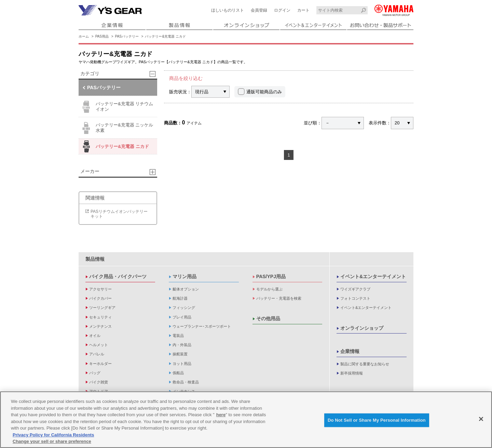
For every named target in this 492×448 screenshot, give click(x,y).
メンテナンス (100, 326)
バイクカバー (100, 298)
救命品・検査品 (186, 382)
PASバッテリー (127, 36)
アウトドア (99, 391)
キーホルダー (100, 364)
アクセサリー (100, 289)
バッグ (95, 373)
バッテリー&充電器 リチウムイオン (117, 107)
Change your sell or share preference (52, 443)
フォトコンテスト (355, 298)
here (221, 416)
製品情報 (95, 259)
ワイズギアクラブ (355, 289)
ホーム (84, 36)
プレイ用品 (182, 317)
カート (303, 10)
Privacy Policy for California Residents (53, 436)
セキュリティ (100, 317)
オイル (95, 336)
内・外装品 (182, 345)
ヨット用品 (182, 364)
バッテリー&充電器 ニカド (165, 36)
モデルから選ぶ (269, 289)
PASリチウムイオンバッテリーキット (119, 214)
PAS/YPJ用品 (271, 276)
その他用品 (268, 318)
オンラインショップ (362, 328)
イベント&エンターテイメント (373, 276)
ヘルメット (99, 345)
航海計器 (180, 298)
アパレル (97, 354)
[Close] (481, 421)
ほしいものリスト (228, 10)
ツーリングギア (102, 308)
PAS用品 (102, 36)
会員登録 (259, 10)
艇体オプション (186, 289)
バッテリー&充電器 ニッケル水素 (117, 128)
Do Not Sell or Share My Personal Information (377, 422)
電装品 (178, 336)
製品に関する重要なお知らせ (365, 364)
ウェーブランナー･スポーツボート (202, 326)
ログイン (282, 10)
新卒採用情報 (352, 373)
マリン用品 (184, 276)
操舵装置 (180, 354)
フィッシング (184, 308)
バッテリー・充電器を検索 (279, 298)
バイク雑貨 (99, 382)
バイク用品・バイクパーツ (118, 276)
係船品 (178, 373)
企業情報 (350, 351)
